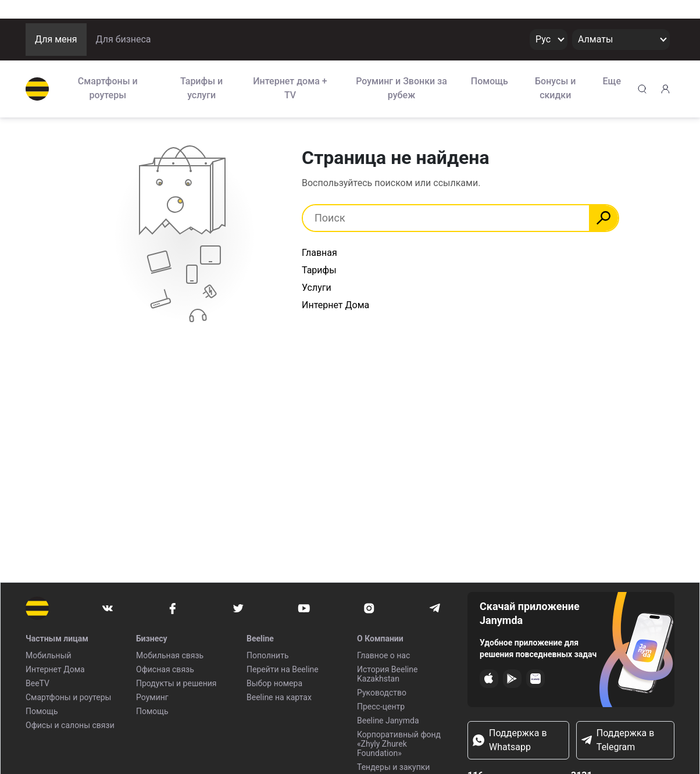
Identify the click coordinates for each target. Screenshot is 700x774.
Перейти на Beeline (283, 669)
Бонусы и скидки (555, 88)
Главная (319, 253)
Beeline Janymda (388, 721)
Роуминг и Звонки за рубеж (401, 88)
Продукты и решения (176, 683)
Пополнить (268, 655)
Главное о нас (383, 655)
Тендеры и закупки (393, 767)
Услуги (317, 288)
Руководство (382, 693)
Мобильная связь (170, 655)
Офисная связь (165, 669)
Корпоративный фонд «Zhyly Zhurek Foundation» (399, 744)
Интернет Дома (335, 305)
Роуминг (152, 697)
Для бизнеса (124, 39)
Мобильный (49, 655)
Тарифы (319, 270)
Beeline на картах (279, 697)
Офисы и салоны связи (70, 725)
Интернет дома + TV (290, 88)
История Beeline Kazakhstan (387, 674)
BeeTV (37, 683)
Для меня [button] (56, 39)
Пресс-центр (381, 707)
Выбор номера (274, 683)
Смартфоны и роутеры (108, 88)
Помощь (490, 81)
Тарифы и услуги (201, 88)
